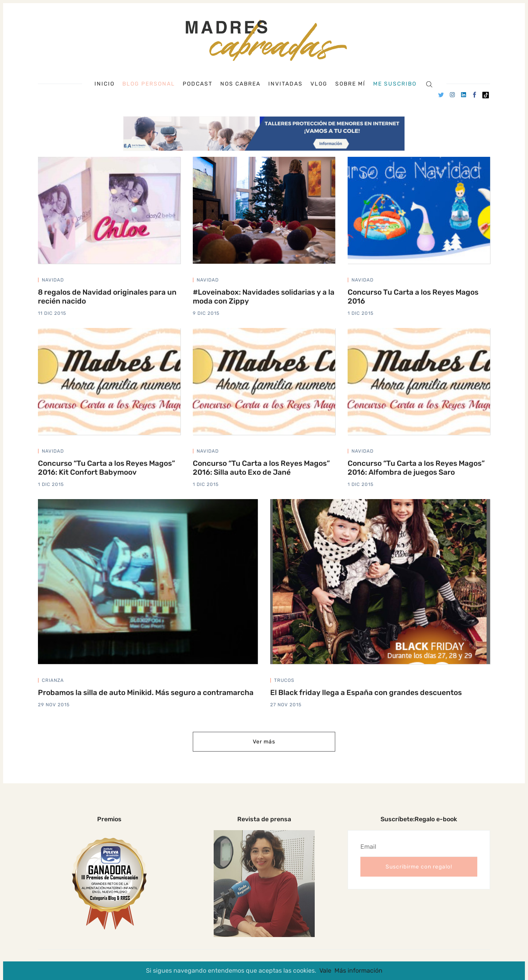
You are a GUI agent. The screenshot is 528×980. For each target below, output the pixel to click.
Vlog (319, 84)
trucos (284, 680)
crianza (53, 680)
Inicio (105, 84)
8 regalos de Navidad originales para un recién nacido (107, 297)
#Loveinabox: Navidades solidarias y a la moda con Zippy (264, 297)
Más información (358, 971)
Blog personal (149, 84)
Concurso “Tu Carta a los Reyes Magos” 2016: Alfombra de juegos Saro (416, 468)
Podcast (198, 84)
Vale (325, 971)
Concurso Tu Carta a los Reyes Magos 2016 (413, 297)
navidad (53, 280)
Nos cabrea (240, 84)
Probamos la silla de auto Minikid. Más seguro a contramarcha (146, 693)
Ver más (264, 742)
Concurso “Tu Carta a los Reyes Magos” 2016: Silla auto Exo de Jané (261, 468)
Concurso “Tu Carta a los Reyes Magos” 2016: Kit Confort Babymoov (106, 468)
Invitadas (285, 84)
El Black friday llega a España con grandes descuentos (366, 693)
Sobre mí (350, 84)
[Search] (429, 84)
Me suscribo (395, 84)
